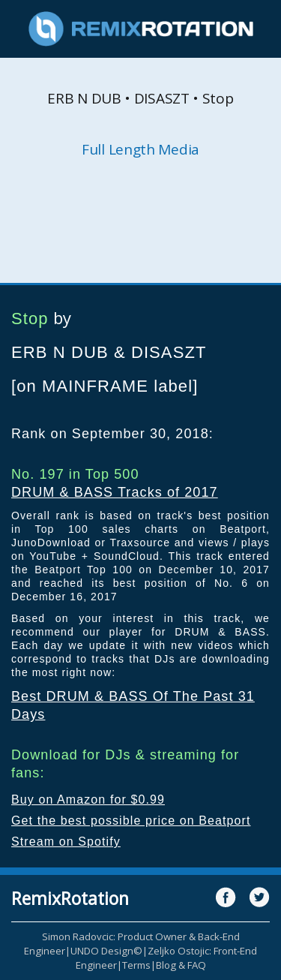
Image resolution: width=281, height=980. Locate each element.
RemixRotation (70, 898)
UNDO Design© (106, 951)
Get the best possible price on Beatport (131, 821)
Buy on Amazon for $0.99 (88, 800)
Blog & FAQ (181, 965)
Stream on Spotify (66, 842)
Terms (136, 965)
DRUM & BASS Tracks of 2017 (115, 492)
